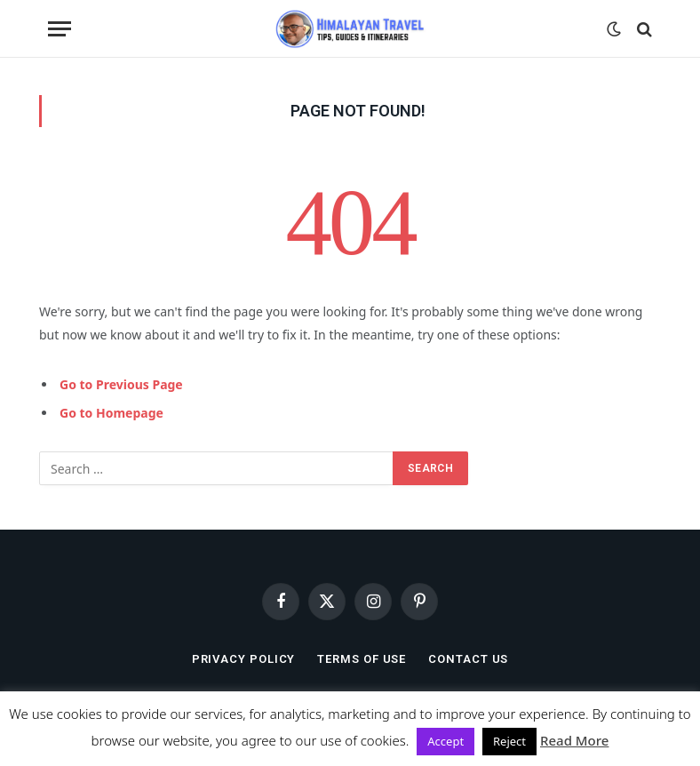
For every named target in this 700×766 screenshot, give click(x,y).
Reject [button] (509, 741)
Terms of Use (362, 659)
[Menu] (60, 29)
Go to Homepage (111, 413)
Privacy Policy (244, 659)
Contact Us (468, 659)
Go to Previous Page (121, 384)
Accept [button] (445, 741)
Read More (574, 740)
